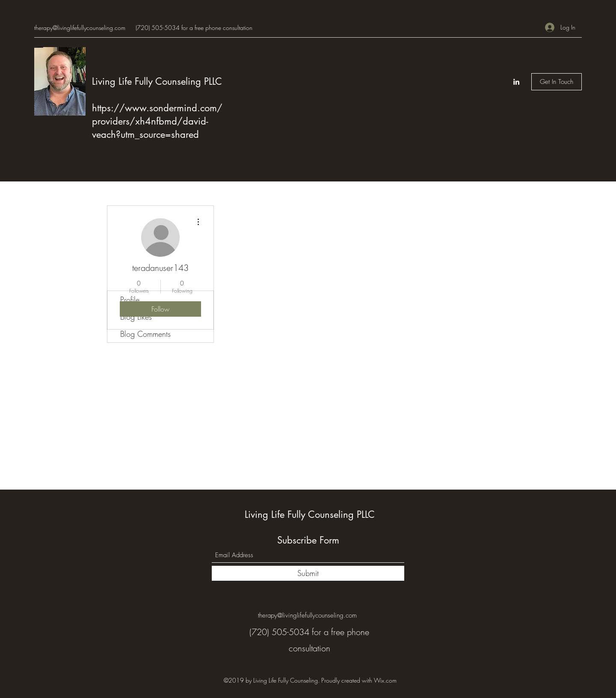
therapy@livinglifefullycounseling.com (80, 28)
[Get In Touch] (557, 82)
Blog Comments (145, 334)
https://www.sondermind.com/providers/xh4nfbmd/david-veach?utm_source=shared (157, 121)
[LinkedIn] (516, 82)
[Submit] (308, 573)
